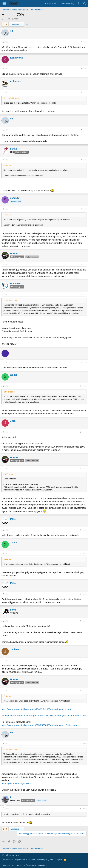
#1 (86, 42)
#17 (85, 660)
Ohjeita (59, 860)
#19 (85, 744)
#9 (86, 362)
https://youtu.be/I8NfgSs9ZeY (16, 783)
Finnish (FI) (12, 855)
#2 (86, 69)
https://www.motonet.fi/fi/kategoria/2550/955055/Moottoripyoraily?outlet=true (40, 725)
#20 (85, 808)
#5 (86, 160)
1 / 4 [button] (5, 24)
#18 (85, 690)
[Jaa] (82, 42)
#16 (85, 621)
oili (5, 19)
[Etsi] (84, 3)
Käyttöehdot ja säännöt (25, 860)
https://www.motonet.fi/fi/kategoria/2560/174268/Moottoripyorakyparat (36, 709)
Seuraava (17, 24)
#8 (86, 295)
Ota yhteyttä (7, 860)
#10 (85, 386)
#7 (86, 265)
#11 (85, 432)
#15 (85, 594)
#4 (86, 130)
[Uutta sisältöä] (78, 3)
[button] (3, 855)
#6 (86, 209)
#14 (85, 554)
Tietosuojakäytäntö (45, 860)
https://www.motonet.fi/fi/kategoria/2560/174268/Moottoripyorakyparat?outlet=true (45, 716)
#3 (86, 93)
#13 (85, 530)
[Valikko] (4, 3)
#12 (85, 468)
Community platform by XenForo (25, 865)
